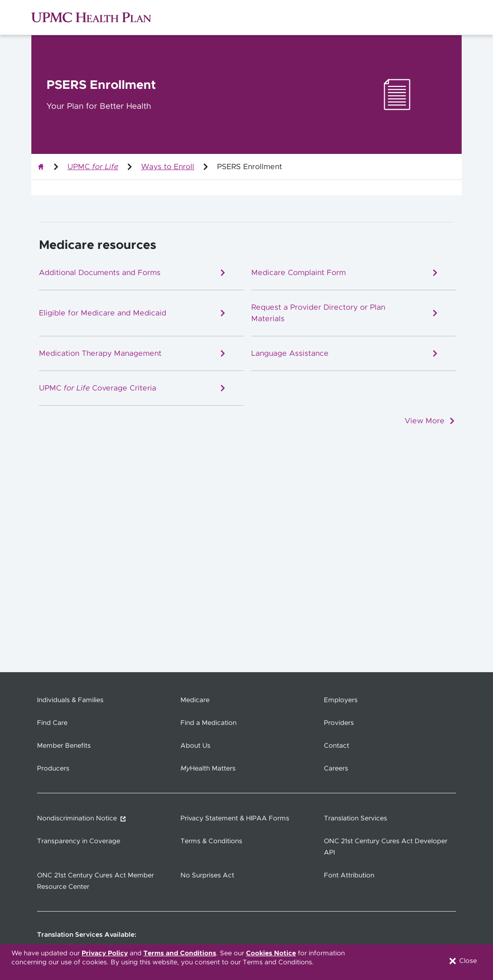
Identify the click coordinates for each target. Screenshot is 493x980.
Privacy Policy (105, 953)
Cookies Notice (271, 953)
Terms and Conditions (180, 953)
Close (462, 961)
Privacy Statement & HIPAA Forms (235, 818)
